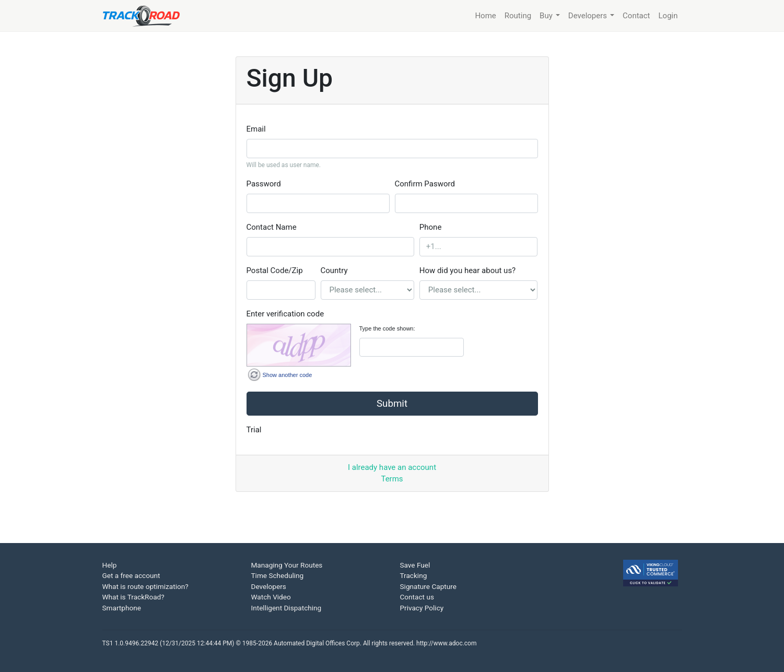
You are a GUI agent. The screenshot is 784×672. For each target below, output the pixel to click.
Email (256, 129)
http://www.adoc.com (446, 643)
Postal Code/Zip (275, 270)
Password (264, 184)
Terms (392, 479)
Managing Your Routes (287, 565)
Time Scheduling (278, 575)
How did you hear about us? (467, 270)
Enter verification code (285, 314)
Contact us (417, 597)
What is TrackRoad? (133, 597)
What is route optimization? (145, 586)
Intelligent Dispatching (286, 608)
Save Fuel (415, 565)
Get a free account (131, 575)
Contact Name (272, 227)
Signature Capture (428, 586)
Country (334, 270)
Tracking (414, 575)
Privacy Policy (422, 608)
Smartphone (122, 608)
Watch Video (271, 597)
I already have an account (392, 467)
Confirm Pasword (425, 184)
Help (110, 565)
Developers (269, 586)
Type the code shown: (387, 328)
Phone (431, 227)
